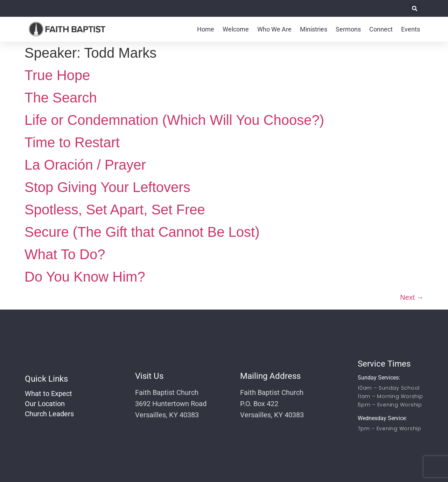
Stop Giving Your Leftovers (107, 187)
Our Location (45, 404)
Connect (381, 29)
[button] (415, 9)
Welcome (236, 29)
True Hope (57, 75)
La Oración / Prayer (85, 165)
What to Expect (48, 394)
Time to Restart (72, 142)
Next (412, 297)
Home (206, 29)
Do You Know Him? (85, 277)
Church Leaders (49, 414)
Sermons (348, 29)
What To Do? (65, 254)
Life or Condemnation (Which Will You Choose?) (174, 120)
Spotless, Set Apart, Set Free (115, 210)
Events (411, 29)
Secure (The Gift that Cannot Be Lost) (142, 232)
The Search (61, 98)
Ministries (314, 29)
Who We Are (274, 29)
